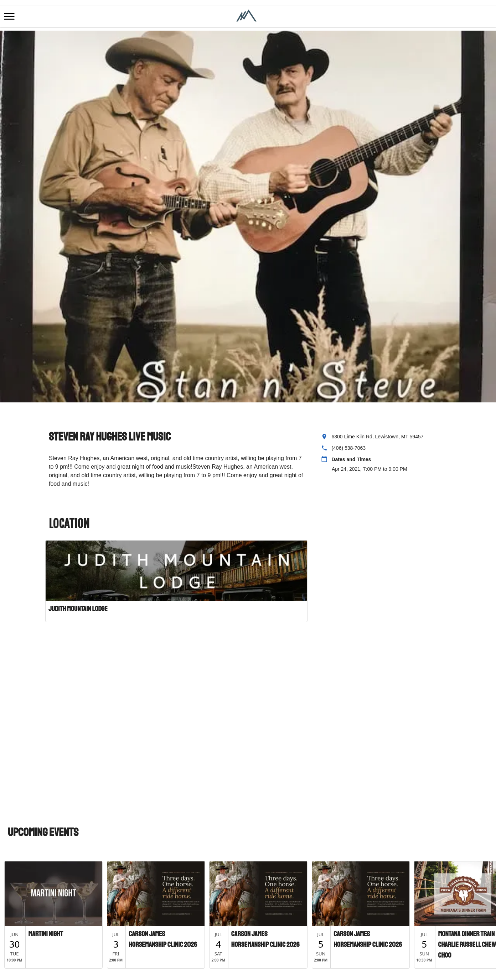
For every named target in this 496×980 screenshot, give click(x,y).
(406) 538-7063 (348, 448)
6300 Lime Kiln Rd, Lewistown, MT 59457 (377, 437)
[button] (9, 16)
